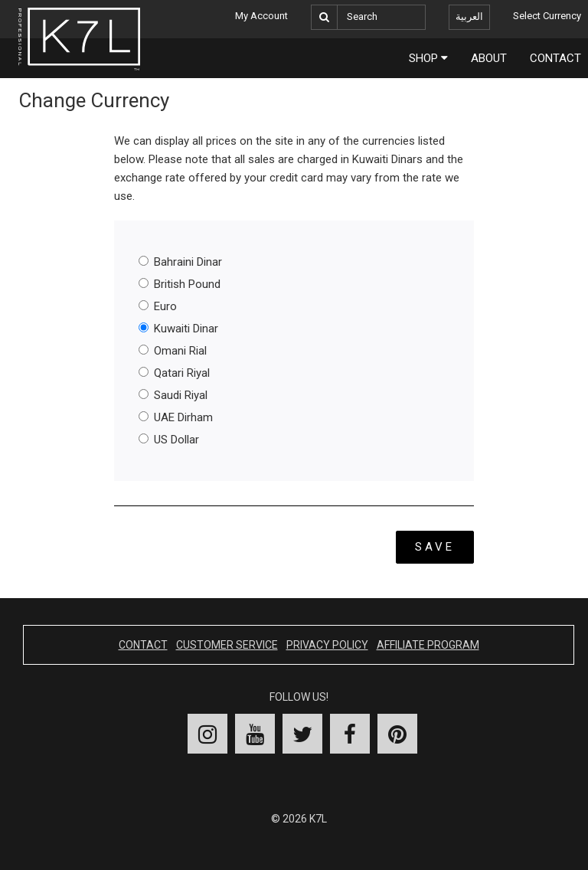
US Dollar (169, 440)
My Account (261, 16)
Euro (158, 306)
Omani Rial (173, 351)
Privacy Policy (327, 645)
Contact (143, 645)
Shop (428, 58)
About (489, 58)
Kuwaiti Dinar (178, 329)
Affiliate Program (428, 645)
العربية (469, 16)
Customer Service (227, 645)
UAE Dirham (176, 417)
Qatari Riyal (174, 373)
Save (435, 547)
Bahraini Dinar (180, 262)
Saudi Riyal (173, 395)
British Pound (180, 284)
